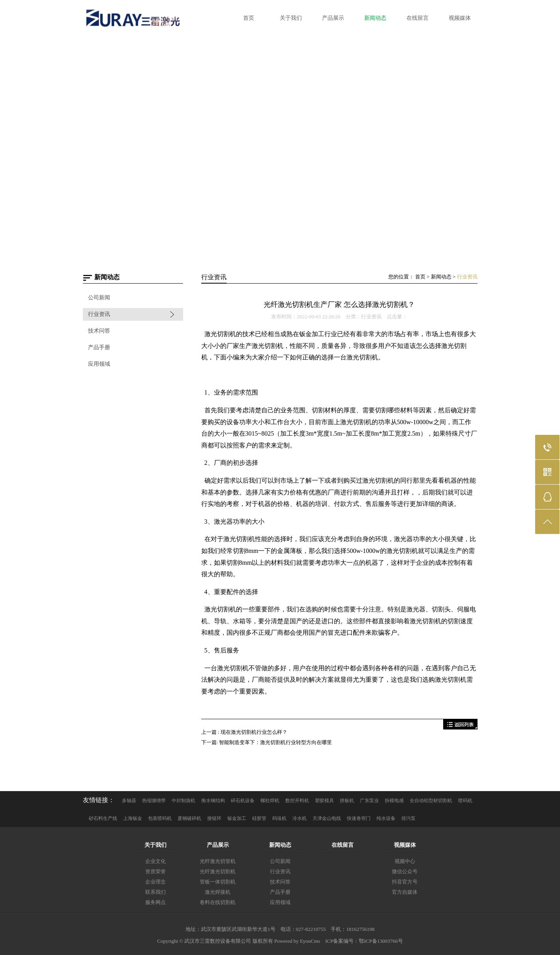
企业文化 (155, 861)
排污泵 (408, 818)
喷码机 (465, 801)
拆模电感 (394, 801)
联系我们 (155, 892)
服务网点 (155, 902)
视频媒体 (405, 845)
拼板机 (347, 801)
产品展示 (218, 845)
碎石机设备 (243, 801)
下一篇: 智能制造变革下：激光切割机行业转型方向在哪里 (267, 742)
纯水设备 (386, 818)
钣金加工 (237, 818)
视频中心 (405, 861)
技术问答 (99, 331)
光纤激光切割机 (218, 871)
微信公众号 (405, 871)
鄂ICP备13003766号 (381, 941)
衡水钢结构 (213, 801)
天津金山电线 (327, 818)
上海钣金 (133, 818)
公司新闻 (99, 298)
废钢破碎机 (189, 818)
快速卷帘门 (359, 818)
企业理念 (155, 882)
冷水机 (300, 818)
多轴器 (129, 801)
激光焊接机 (218, 892)
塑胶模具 (324, 801)
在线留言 (343, 845)
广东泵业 (369, 801)
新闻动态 (441, 277)
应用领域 (99, 364)
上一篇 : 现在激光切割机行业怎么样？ (244, 732)
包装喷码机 (160, 818)
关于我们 (155, 845)
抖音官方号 (405, 882)
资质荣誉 (155, 871)
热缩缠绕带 (154, 801)
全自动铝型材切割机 (431, 801)
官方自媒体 (405, 892)
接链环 (214, 818)
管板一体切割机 (218, 882)
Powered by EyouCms (297, 941)
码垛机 (279, 818)
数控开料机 (297, 801)
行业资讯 (99, 314)
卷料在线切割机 (218, 902)
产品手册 (99, 347)
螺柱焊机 (270, 801)
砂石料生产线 (103, 818)
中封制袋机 (184, 801)
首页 (420, 277)
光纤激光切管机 (218, 861)
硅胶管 (259, 818)
